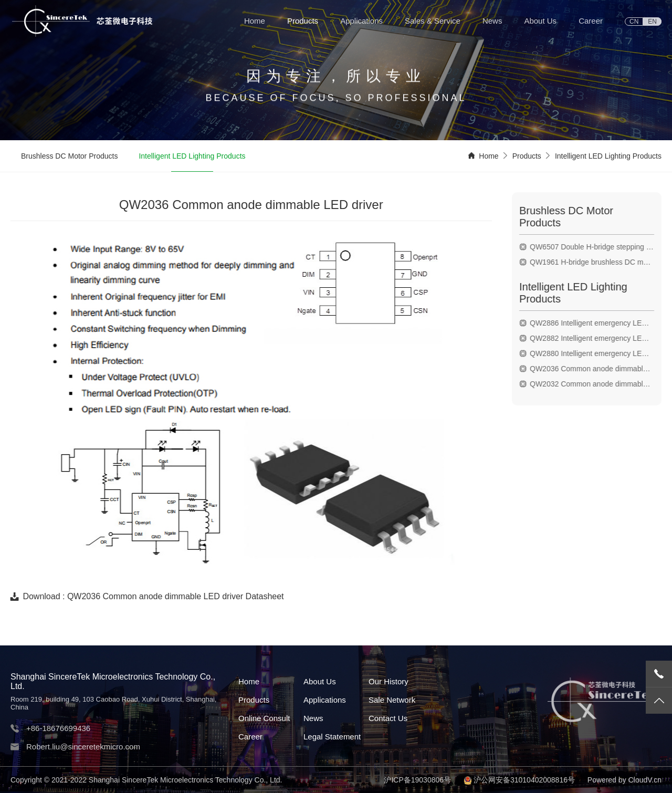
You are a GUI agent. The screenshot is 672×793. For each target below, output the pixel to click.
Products (303, 21)
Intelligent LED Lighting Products (192, 157)
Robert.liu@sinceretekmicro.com (83, 747)
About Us (540, 21)
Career (591, 21)
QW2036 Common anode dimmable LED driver (596, 369)
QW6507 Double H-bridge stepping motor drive (596, 247)
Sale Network (392, 700)
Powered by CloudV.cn (624, 780)
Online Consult (264, 718)
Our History (388, 681)
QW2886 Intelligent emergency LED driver (596, 323)
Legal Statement (332, 737)
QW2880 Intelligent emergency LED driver (596, 353)
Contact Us (388, 718)
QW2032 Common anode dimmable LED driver (596, 384)
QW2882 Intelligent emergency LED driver (596, 338)
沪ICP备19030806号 (417, 780)
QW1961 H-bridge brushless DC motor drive (596, 262)
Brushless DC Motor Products (69, 157)
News (492, 21)
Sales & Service (433, 21)
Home (255, 21)
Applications (361, 21)
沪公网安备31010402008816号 (524, 780)
